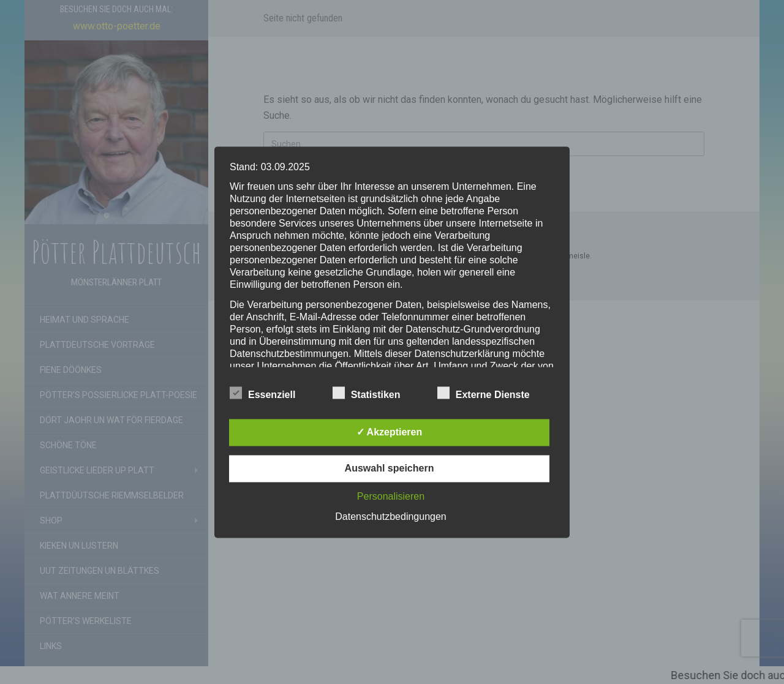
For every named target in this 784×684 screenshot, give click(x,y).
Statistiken (367, 393)
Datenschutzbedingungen (390, 517)
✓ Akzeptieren (390, 432)
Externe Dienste (484, 393)
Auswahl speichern (390, 468)
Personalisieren (391, 496)
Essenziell (262, 393)
